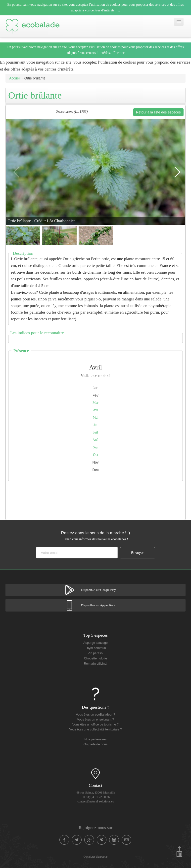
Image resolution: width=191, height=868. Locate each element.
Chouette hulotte (95, 658)
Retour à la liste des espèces (158, 112)
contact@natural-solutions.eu (96, 801)
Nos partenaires (96, 739)
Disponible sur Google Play (98, 590)
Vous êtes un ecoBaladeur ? (95, 715)
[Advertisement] (96, 499)
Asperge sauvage (95, 643)
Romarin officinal (95, 664)
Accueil (15, 78)
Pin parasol (95, 653)
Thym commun (95, 648)
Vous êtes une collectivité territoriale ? (95, 729)
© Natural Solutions (96, 857)
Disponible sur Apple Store (98, 605)
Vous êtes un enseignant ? (95, 720)
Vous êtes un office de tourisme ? (95, 724)
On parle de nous (96, 744)
